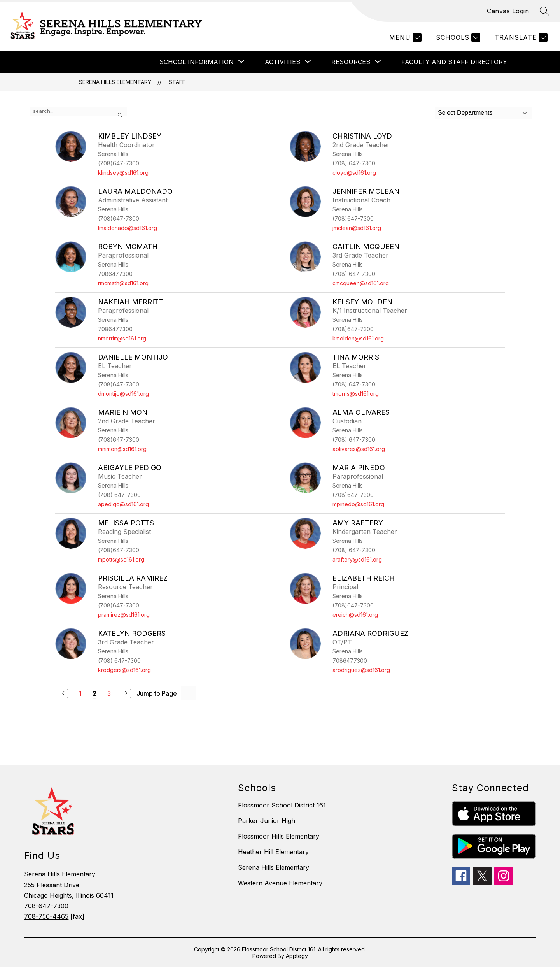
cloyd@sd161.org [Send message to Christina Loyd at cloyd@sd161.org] (354, 173)
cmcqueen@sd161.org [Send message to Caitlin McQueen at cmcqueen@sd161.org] (361, 283)
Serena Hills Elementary (115, 82)
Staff (177, 82)
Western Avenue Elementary (280, 883)
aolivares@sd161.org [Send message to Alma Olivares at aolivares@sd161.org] (359, 449)
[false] (79, 111)
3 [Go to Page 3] (109, 693)
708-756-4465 (46, 916)
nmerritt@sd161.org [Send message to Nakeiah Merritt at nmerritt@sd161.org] (122, 338)
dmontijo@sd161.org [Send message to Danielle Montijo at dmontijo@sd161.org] (123, 394)
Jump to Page (157, 693)
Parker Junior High (267, 821)
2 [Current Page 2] (94, 693)
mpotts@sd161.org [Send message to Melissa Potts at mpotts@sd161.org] (121, 559)
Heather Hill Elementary (273, 852)
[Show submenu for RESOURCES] (351, 62)
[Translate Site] (520, 38)
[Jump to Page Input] (189, 693)
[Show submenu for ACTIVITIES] (283, 62)
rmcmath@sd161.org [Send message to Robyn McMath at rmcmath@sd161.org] (123, 283)
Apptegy (297, 956)
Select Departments (465, 113)
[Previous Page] (63, 693)
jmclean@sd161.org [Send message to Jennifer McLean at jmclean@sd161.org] (357, 228)
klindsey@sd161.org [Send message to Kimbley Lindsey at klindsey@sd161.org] (123, 173)
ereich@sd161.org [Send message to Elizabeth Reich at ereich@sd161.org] (355, 615)
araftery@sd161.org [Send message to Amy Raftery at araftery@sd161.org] (357, 559)
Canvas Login (508, 11)
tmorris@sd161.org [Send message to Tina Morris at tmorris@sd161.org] (356, 394)
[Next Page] (126, 693)
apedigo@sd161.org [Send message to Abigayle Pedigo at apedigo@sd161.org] (123, 504)
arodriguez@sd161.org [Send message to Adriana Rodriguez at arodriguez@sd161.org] (361, 670)
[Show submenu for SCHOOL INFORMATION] (197, 62)
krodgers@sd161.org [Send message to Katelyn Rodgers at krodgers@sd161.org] (124, 670)
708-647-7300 (46, 906)
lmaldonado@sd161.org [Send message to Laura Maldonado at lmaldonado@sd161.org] (128, 228)
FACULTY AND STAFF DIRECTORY (454, 62)
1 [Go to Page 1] (80, 693)
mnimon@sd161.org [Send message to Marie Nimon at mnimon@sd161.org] (122, 449)
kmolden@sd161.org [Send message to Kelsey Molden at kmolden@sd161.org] (358, 338)
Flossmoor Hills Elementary (279, 836)
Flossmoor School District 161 (282, 805)
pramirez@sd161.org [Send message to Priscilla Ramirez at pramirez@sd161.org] (124, 615)
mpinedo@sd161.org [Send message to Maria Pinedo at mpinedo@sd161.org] (358, 504)
